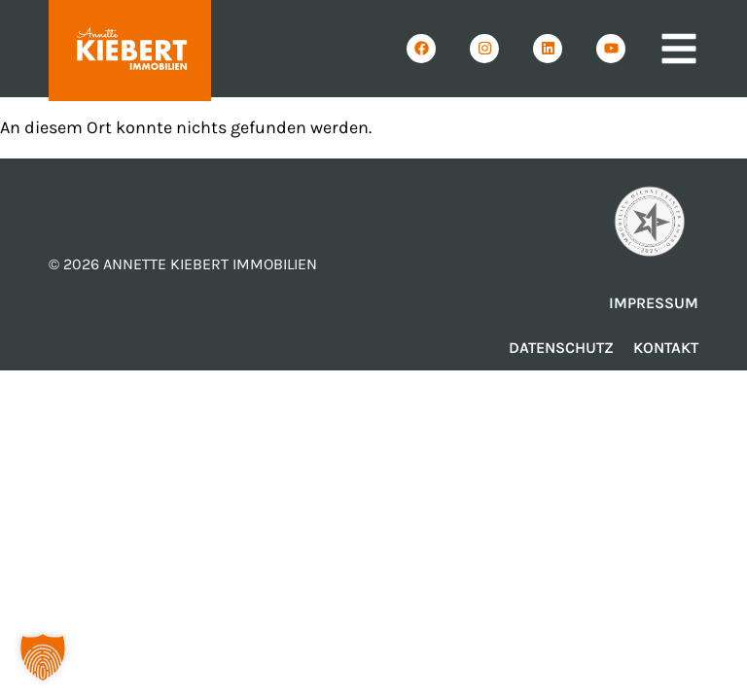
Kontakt (666, 348)
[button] (43, 657)
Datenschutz (561, 348)
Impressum (654, 303)
